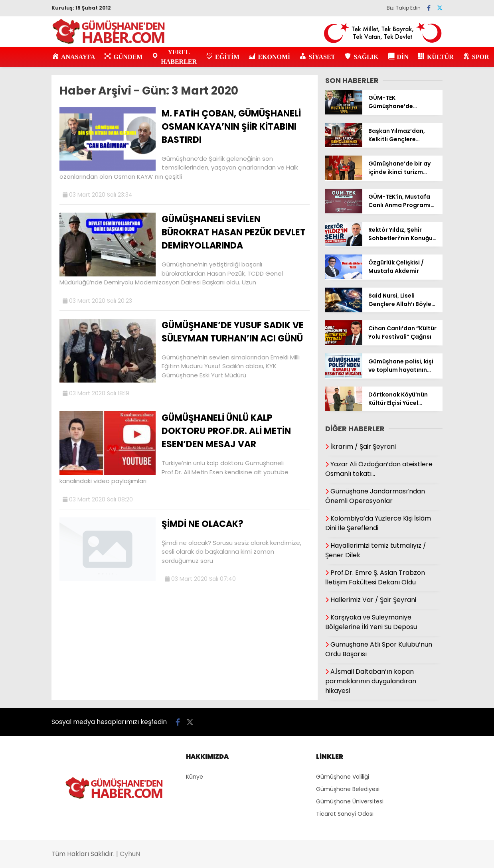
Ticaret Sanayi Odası (345, 814)
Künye (195, 777)
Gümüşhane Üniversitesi (350, 801)
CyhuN (130, 854)
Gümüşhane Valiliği (343, 777)
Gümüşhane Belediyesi (348, 789)
